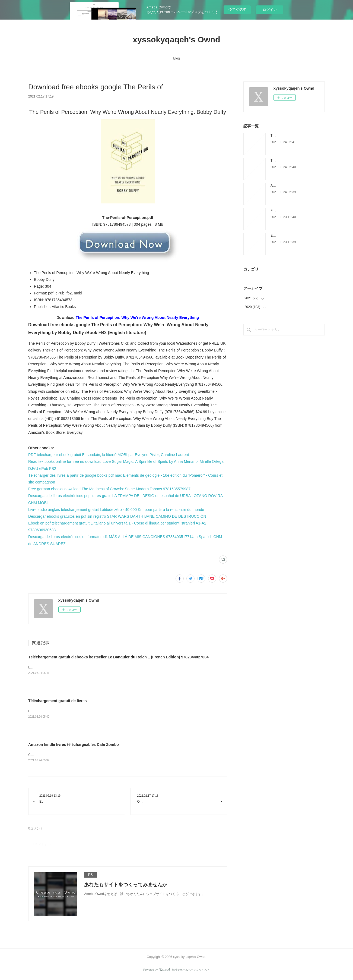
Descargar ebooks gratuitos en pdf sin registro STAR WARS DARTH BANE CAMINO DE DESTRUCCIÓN (117, 516)
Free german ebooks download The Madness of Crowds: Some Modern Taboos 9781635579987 (109, 489)
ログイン (270, 10)
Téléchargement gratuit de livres (58, 701)
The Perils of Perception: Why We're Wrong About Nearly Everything (137, 318)
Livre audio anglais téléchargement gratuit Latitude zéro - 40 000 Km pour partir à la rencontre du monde (116, 510)
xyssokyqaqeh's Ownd (176, 40)
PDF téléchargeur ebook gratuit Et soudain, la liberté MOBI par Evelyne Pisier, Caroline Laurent (109, 455)
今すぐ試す (237, 9)
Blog (176, 58)
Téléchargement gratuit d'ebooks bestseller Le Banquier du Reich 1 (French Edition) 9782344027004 (118, 657)
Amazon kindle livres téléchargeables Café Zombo (74, 745)
